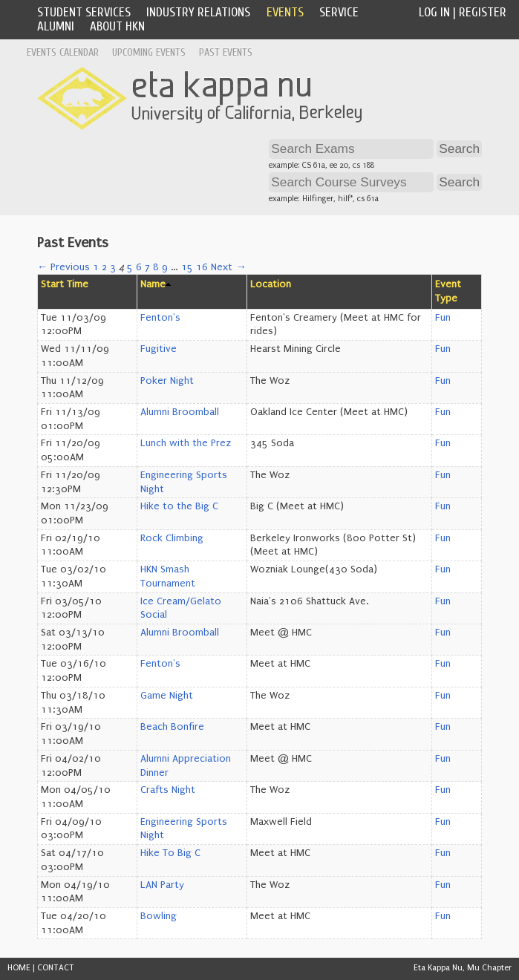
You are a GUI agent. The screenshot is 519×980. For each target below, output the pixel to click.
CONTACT (56, 968)
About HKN (117, 26)
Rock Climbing (172, 538)
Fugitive (159, 349)
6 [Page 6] (139, 267)
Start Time (65, 284)
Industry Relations (198, 12)
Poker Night (167, 381)
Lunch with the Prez (186, 443)
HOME (19, 968)
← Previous (63, 267)
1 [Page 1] (96, 267)
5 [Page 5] (130, 267)
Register (483, 12)
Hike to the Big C (179, 506)
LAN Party (162, 885)
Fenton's (160, 318)
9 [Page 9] (165, 267)
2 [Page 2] (104, 267)
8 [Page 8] (156, 267)
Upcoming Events (149, 52)
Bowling (159, 916)
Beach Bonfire (172, 727)
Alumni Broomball (180, 412)
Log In (434, 12)
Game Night (167, 696)
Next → (228, 267)
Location (271, 284)
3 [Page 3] (113, 267)
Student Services (84, 12)
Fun (443, 318)
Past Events (226, 52)
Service (339, 12)
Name (153, 284)
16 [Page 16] (202, 267)
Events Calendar (63, 52)
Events (285, 12)
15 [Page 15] (187, 267)
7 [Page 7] (147, 267)
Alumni (56, 26)
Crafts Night (168, 790)
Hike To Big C (170, 853)
